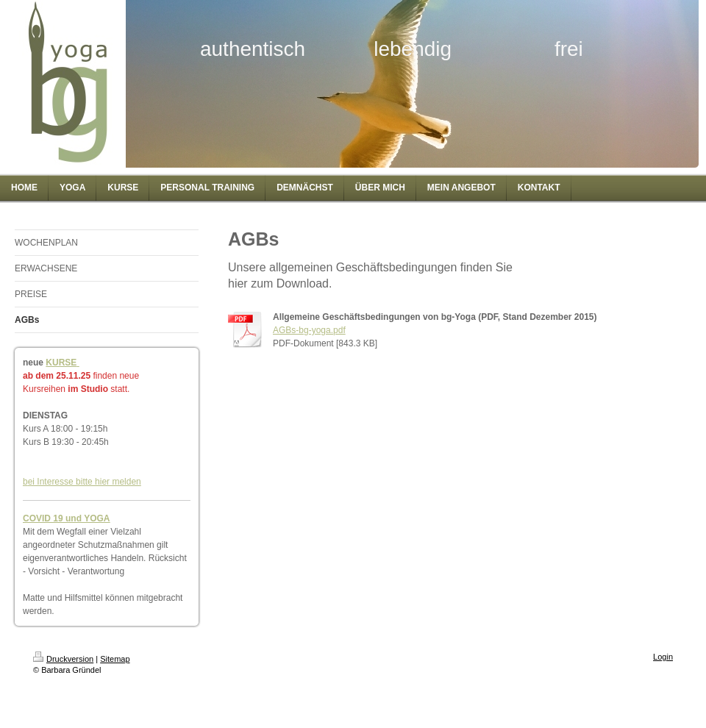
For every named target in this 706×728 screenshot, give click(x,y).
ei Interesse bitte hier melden (85, 482)
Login (663, 657)
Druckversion (63, 659)
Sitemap (115, 659)
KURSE (61, 363)
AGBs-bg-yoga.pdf (309, 330)
